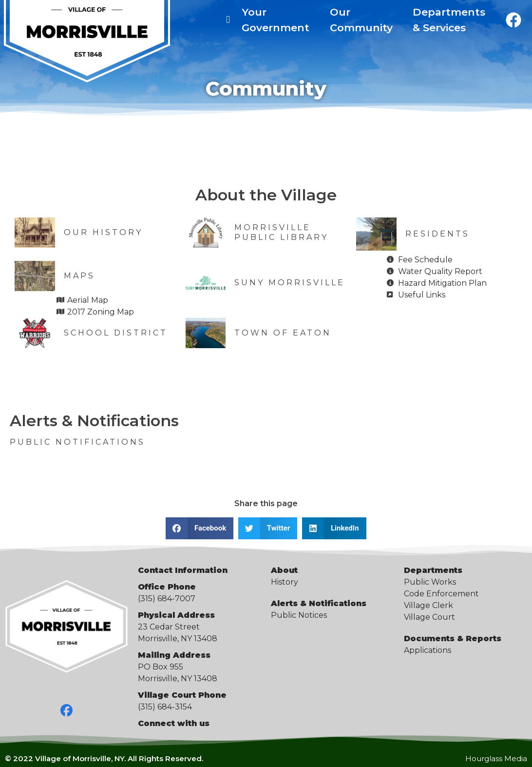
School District (116, 333)
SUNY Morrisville (290, 283)
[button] (199, 528)
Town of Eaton (283, 333)
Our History (103, 232)
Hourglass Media (496, 758)
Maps (79, 276)
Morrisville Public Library (281, 232)
